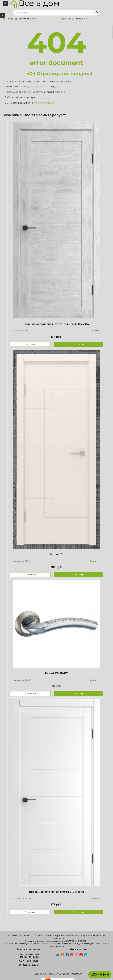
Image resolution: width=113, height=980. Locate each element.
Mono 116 (56, 554)
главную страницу (44, 103)
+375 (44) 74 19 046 (29, 957)
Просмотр (78, 344)
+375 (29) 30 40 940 (29, 954)
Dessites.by (76, 974)
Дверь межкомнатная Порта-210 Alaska (56, 892)
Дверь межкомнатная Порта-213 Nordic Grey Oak (56, 324)
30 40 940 (100, 975)
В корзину (30, 344)
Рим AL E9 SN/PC (56, 673)
